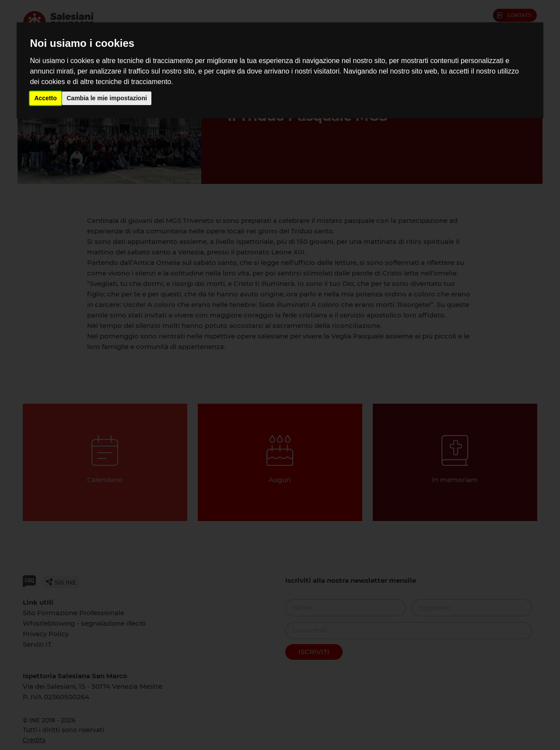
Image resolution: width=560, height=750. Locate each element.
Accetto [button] (45, 98)
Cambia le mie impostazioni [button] (107, 98)
